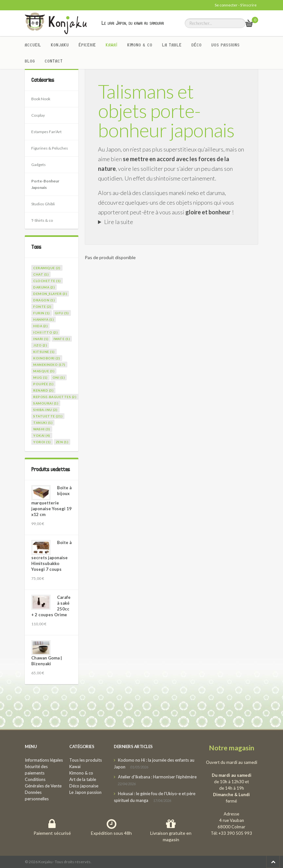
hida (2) (40, 326)
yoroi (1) (42, 442)
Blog (30, 61)
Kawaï (112, 45)
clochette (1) (47, 281)
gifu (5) (62, 313)
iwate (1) (62, 339)
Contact (54, 61)
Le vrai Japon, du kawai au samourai (133, 23)
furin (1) (42, 313)
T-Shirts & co (42, 220)
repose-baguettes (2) (55, 397)
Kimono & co (140, 45)
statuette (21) (48, 416)
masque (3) (44, 371)
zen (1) (62, 442)
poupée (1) (43, 384)
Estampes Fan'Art (46, 132)
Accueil (33, 45)
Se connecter (226, 5)
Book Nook (41, 99)
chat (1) (41, 274)
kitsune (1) (44, 352)
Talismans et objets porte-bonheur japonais (166, 111)
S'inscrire (248, 5)
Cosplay (38, 115)
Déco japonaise (84, 786)
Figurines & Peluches (50, 148)
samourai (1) (46, 403)
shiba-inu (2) (45, 410)
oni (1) (59, 377)
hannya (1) (44, 319)
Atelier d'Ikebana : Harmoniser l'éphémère (157, 777)
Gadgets (39, 165)
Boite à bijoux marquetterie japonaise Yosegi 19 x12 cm (51, 501)
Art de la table (83, 779)
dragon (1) (44, 300)
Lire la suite (119, 222)
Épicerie (87, 45)
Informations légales (44, 760)
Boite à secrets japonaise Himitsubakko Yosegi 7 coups (51, 556)
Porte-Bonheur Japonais (45, 184)
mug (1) (40, 377)
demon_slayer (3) (50, 294)
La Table (172, 45)
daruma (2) (44, 287)
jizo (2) (40, 345)
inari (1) (41, 339)
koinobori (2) (47, 358)
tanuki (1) (43, 423)
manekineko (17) (49, 365)
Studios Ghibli (43, 204)
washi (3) (42, 429)
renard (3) (43, 390)
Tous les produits (86, 760)
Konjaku (60, 45)
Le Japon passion (85, 792)
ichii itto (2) (45, 332)
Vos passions (226, 45)
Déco (197, 45)
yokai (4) (42, 435)
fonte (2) (42, 307)
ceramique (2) (47, 268)
